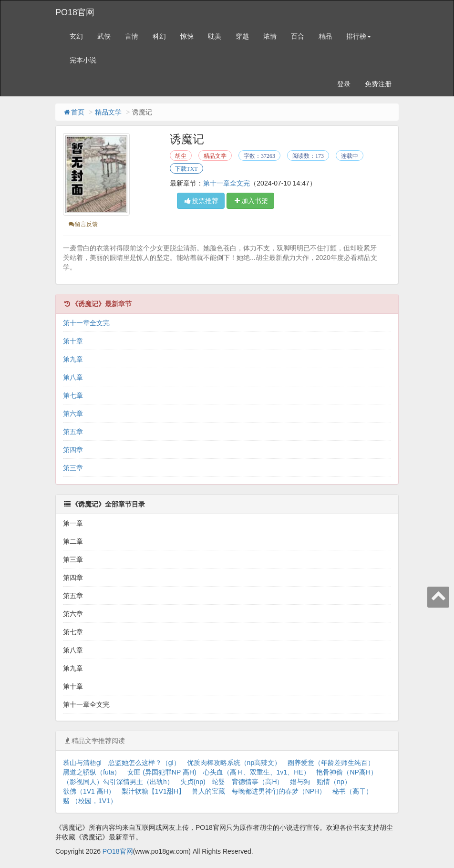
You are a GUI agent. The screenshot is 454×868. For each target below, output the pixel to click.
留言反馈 (83, 224)
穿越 (242, 36)
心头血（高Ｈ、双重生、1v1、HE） (257, 772)
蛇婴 (218, 782)
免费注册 (378, 84)
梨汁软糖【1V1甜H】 (153, 791)
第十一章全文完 (227, 183)
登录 (344, 84)
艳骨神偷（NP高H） (347, 772)
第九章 (73, 359)
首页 (73, 112)
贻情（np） (334, 782)
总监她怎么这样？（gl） (144, 763)
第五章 (73, 432)
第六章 (73, 413)
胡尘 (181, 156)
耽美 (215, 36)
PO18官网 (75, 12)
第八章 (73, 377)
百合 (298, 36)
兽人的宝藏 (208, 791)
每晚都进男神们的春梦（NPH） (279, 791)
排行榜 (359, 36)
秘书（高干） (352, 791)
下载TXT (186, 169)
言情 (132, 36)
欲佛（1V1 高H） (89, 791)
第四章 (73, 450)
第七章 (73, 395)
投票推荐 (201, 201)
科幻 (159, 36)
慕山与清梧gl (82, 763)
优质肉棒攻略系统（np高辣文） (234, 763)
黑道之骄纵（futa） (92, 772)
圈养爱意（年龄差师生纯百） (331, 763)
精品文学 (108, 112)
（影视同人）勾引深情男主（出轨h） (118, 782)
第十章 (73, 341)
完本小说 (83, 60)
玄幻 (76, 36)
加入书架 (250, 201)
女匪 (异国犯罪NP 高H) (162, 772)
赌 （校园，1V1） (90, 801)
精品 (325, 36)
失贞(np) (193, 782)
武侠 (104, 36)
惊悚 (187, 36)
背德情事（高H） (258, 782)
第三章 (73, 468)
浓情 (270, 36)
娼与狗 (300, 782)
